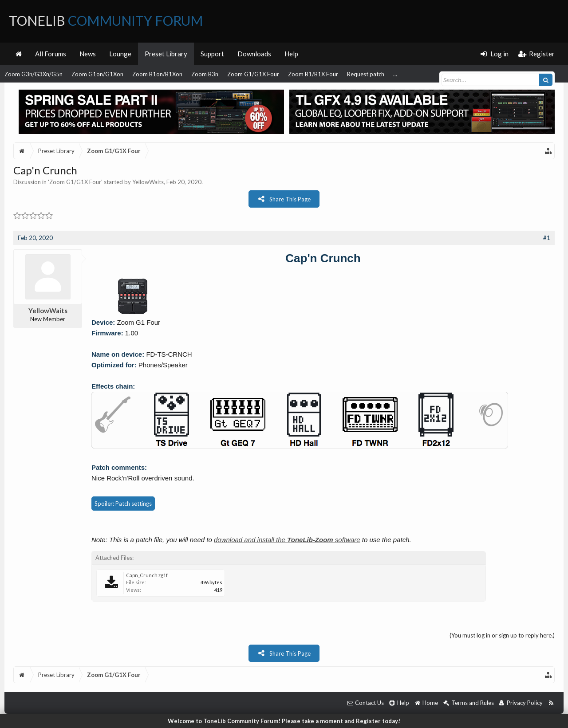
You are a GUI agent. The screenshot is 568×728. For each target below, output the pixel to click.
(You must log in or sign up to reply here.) (502, 635)
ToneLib (106, 20)
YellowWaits (148, 182)
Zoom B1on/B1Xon (157, 74)
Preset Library (166, 54)
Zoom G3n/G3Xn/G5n (34, 74)
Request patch (366, 74)
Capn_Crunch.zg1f (147, 575)
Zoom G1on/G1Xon (97, 74)
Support (212, 54)
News (88, 54)
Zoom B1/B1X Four (313, 74)
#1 (547, 238)
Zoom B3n (205, 74)
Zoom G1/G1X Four (253, 74)
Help (291, 54)
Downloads (254, 54)
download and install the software (287, 540)
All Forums (51, 54)
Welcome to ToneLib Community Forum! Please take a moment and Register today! (284, 721)
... (395, 74)
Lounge (120, 54)
